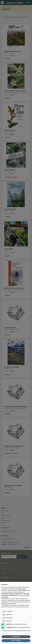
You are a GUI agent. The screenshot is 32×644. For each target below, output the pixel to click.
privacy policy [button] (22, 589)
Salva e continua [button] (16, 641)
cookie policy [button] (5, 597)
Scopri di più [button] (16, 637)
